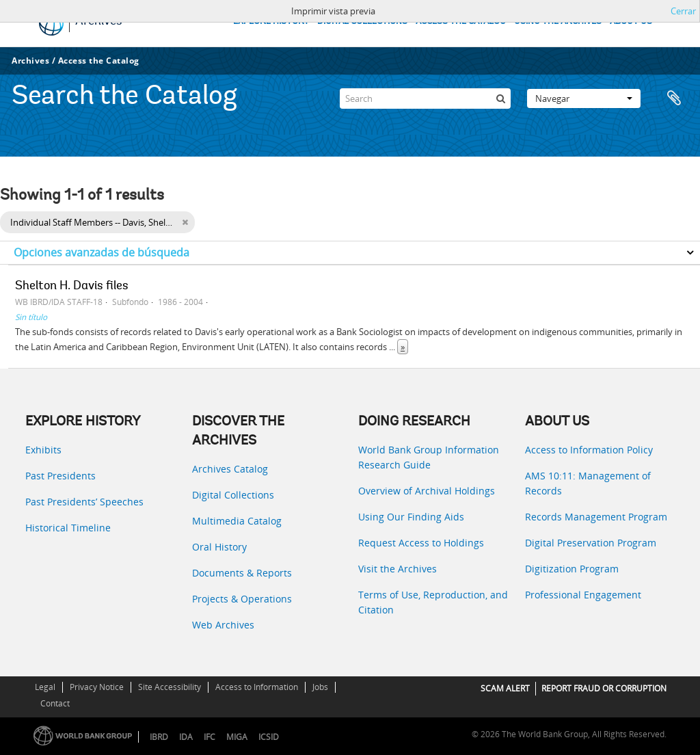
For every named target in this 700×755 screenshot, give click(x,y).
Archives (30, 61)
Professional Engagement (583, 595)
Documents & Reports (242, 573)
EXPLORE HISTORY (271, 22)
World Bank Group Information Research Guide (429, 457)
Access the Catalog (99, 61)
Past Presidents (60, 476)
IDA (186, 737)
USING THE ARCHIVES (558, 22)
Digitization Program (572, 569)
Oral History (219, 547)
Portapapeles (674, 98)
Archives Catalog (230, 469)
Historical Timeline (68, 528)
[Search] (425, 98)
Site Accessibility (170, 687)
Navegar (584, 98)
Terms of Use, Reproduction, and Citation (433, 602)
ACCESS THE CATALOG (461, 22)
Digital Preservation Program (591, 543)
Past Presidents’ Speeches (84, 502)
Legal (45, 687)
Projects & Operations (242, 599)
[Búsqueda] (500, 98)
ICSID (269, 737)
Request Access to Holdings (421, 543)
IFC (210, 737)
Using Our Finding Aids (411, 517)
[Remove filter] (185, 222)
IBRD (159, 737)
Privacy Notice (97, 687)
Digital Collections (233, 495)
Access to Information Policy (589, 450)
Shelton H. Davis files (72, 287)
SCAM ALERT (505, 688)
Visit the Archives (398, 569)
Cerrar (683, 11)
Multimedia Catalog (237, 521)
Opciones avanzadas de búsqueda (102, 252)
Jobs (320, 687)
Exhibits (43, 450)
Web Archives (223, 625)
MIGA (237, 737)
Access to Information (257, 687)
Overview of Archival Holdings (427, 491)
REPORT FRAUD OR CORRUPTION (604, 688)
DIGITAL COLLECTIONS (362, 22)
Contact (55, 703)
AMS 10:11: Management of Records (588, 483)
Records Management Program (596, 517)
